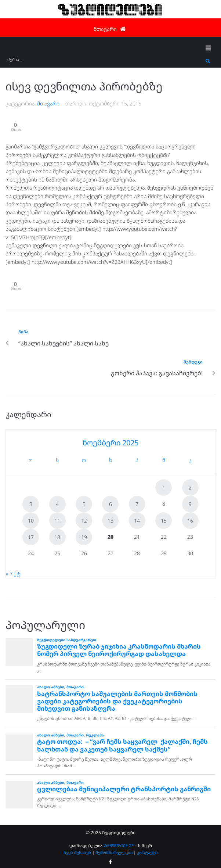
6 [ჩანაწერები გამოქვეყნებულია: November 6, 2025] (110, 504)
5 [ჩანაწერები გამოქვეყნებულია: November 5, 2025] (84, 504)
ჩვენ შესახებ (77, 852)
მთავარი (48, 103)
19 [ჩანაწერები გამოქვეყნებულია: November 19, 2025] (84, 537)
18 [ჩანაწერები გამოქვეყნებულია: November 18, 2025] (57, 537)
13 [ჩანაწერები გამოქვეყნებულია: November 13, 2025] (110, 521)
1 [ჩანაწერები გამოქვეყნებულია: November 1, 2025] (164, 487)
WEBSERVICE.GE (119, 845)
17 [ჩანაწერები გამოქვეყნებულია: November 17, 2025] (31, 537)
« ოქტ (13, 573)
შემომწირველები (114, 852)
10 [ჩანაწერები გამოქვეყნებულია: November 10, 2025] (31, 521)
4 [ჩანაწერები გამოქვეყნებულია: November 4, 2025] (57, 504)
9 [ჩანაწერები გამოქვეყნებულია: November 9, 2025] (190, 504)
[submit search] (208, 61)
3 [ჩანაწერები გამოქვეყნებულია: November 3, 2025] (31, 504)
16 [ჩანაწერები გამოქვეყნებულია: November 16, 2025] (190, 521)
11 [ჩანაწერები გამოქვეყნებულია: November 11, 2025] (57, 521)
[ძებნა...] (105, 62)
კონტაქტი (147, 852)
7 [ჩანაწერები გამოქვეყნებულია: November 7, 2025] (137, 504)
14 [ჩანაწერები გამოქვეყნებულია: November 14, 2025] (137, 521)
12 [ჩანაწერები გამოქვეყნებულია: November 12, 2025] (84, 521)
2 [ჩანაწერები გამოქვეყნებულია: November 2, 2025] (190, 487)
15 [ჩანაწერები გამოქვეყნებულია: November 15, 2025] (164, 521)
